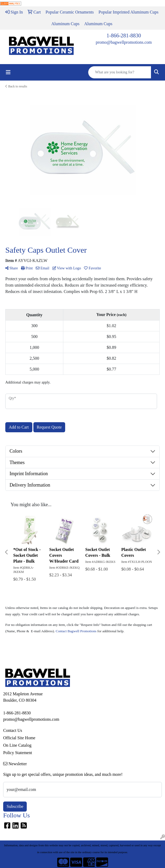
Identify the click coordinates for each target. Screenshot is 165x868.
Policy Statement (18, 753)
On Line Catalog (17, 745)
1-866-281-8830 (124, 35)
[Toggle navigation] (8, 72)
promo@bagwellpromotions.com (124, 42)
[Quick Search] (120, 72)
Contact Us (13, 730)
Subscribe (15, 806)
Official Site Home (19, 738)
